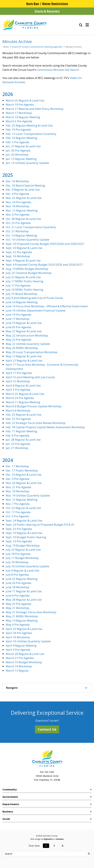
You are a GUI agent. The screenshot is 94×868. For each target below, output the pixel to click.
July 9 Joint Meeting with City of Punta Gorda (34, 298)
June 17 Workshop (18, 319)
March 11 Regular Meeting (23, 402)
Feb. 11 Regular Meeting (21, 431)
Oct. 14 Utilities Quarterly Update (28, 240)
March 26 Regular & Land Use (25, 654)
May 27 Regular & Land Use (24, 331)
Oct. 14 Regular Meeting (21, 235)
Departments (11, 804)
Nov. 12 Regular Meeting (22, 210)
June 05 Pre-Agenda (19, 327)
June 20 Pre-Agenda (19, 583)
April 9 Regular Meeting (21, 645)
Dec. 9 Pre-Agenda (18, 479)
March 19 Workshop (19, 666)
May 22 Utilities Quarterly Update (28, 344)
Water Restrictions (55, 4)
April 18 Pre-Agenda (19, 633)
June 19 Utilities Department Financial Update (36, 310)
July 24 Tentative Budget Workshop (29, 273)
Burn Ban (33, 4)
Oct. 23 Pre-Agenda (18, 223)
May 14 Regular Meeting (22, 620)
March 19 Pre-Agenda (20, 105)
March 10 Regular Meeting (23, 117)
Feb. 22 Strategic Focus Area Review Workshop (36, 423)
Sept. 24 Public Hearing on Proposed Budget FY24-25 (40, 525)
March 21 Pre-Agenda (20, 658)
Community (10, 789)
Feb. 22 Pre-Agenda (18, 419)
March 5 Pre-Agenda (19, 121)
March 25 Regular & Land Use (25, 100)
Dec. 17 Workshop (17, 466)
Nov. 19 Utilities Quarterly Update (28, 495)
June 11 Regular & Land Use (24, 591)
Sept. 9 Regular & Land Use (23, 260)
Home (6, 47)
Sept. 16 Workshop (18, 256)
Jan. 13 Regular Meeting (21, 159)
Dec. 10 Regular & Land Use (23, 475)
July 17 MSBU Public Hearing (24, 281)
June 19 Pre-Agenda (19, 315)
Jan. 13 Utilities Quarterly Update (27, 163)
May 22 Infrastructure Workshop (27, 335)
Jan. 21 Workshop (17, 448)
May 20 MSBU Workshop (22, 348)
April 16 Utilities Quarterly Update (28, 641)
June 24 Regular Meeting (22, 302)
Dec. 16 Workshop (17, 181)
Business (8, 811)
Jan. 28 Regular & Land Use (23, 440)
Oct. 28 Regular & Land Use (23, 219)
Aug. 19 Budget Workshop (23, 545)
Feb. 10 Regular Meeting (21, 138)
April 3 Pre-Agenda (18, 390)
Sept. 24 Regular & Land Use (24, 520)
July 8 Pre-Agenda (17, 575)
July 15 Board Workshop (21, 294)
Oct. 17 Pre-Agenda (18, 512)
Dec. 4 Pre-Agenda (18, 194)
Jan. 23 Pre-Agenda (18, 444)
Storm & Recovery (47, 11)
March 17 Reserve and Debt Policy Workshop (35, 109)
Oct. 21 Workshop (17, 231)
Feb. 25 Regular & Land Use (23, 415)
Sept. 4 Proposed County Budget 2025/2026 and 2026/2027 (44, 265)
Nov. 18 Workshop (18, 206)
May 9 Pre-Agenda (18, 625)
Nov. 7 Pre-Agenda (18, 504)
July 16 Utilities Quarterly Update (27, 566)
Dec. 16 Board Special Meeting (25, 185)
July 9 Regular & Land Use (22, 570)
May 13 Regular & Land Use (24, 356)
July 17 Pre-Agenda (18, 285)
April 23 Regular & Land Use (24, 629)
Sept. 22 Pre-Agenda (19, 252)
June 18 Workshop (18, 587)
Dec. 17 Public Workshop (22, 470)
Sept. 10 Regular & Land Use (24, 533)
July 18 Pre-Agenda (18, 554)
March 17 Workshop (19, 113)
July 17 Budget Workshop (22, 558)
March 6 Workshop (18, 410)
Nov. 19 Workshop (18, 491)
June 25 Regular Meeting (22, 579)
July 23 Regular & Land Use (23, 550)
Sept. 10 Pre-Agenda (19, 541)
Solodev (60, 839)
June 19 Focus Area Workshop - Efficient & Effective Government (47, 306)
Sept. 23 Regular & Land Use (24, 248)
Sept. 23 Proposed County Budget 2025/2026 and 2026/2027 (45, 244)
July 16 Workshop (17, 562)
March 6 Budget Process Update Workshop (34, 406)
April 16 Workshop (18, 637)
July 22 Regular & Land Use (23, 277)
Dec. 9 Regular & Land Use (23, 190)
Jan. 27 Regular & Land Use (23, 146)
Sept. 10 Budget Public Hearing (26, 537)
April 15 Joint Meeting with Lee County (30, 377)
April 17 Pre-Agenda (19, 373)
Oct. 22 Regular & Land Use (23, 508)
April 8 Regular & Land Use (23, 385)
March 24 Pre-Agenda (20, 398)
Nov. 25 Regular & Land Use (24, 198)
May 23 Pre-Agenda (19, 604)
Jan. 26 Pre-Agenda (18, 150)
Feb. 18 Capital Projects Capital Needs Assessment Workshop (45, 427)
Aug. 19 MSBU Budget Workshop (27, 269)
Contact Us (47, 729)
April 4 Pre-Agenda (18, 650)
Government (10, 797)
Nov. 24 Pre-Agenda (19, 202)
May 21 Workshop (18, 608)
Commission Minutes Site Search (58, 70)
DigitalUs (48, 839)
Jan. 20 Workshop (17, 155)
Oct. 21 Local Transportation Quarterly (31, 227)
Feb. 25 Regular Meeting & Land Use (29, 125)
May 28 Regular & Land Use (24, 600)
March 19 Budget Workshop (24, 662)
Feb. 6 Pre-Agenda (18, 435)
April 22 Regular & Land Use (24, 360)
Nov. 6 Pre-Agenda (18, 215)
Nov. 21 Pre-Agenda (19, 487)
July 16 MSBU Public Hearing (24, 290)
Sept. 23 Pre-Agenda (19, 529)
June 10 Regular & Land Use (24, 323)
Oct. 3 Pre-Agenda (17, 516)
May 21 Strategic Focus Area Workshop (31, 612)
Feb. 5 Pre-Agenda (18, 142)
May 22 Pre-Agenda (19, 340)
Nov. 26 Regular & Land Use (24, 483)
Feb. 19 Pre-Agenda (18, 130)
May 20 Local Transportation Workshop (32, 352)
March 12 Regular (17, 670)
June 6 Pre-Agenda (18, 595)
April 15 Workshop (18, 381)
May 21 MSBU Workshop (22, 616)
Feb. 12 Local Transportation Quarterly (31, 134)
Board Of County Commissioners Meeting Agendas (37, 47)
